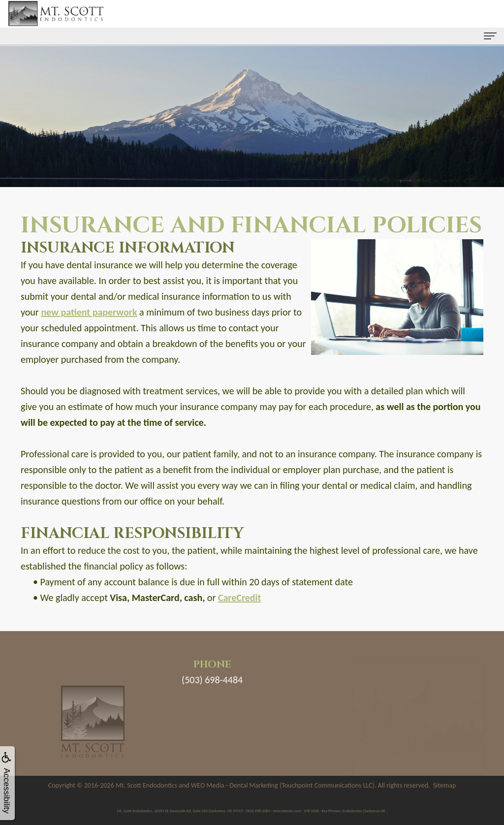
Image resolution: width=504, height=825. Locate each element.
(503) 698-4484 (212, 680)
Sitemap (444, 785)
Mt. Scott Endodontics (146, 785)
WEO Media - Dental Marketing (235, 785)
